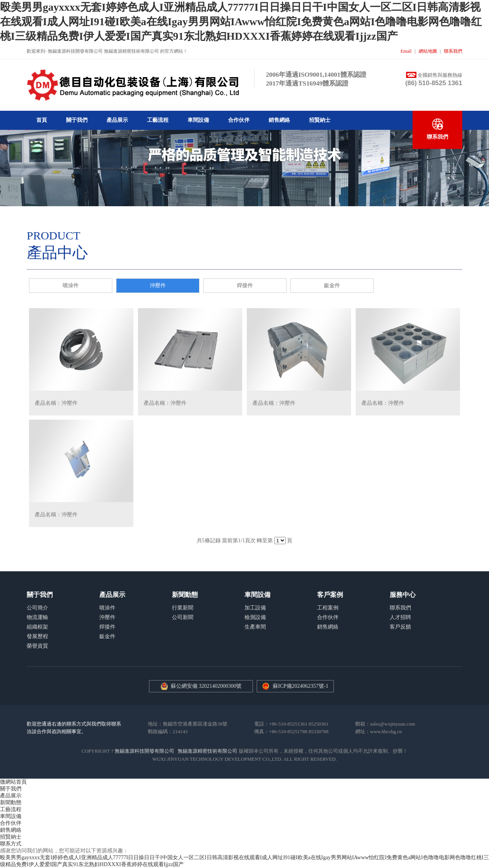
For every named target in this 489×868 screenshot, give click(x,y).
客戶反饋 (400, 627)
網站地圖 (428, 51)
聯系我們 (453, 51)
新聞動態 (11, 803)
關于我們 (77, 120)
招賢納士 (320, 120)
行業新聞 (183, 608)
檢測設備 (255, 617)
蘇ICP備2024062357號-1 (300, 686)
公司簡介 (37, 608)
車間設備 (198, 120)
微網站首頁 (13, 782)
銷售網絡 (279, 120)
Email (406, 51)
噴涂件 (71, 285)
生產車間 (255, 627)
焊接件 (245, 285)
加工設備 (255, 608)
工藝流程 (158, 120)
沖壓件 (158, 285)
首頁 (42, 120)
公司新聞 (183, 617)
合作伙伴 (239, 120)
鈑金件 (332, 285)
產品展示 (117, 120)
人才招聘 (400, 617)
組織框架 (37, 627)
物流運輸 (37, 617)
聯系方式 (11, 844)
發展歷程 (37, 636)
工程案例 (328, 608)
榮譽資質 (37, 646)
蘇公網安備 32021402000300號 (201, 686)
